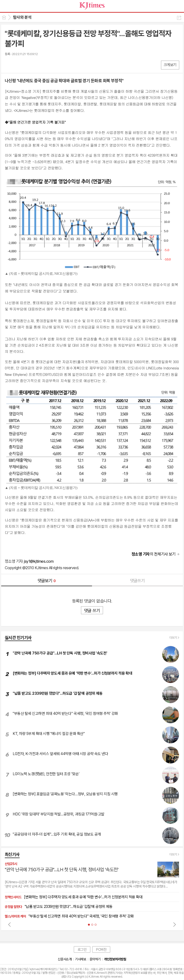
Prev (10, 924)
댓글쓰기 (138, 581)
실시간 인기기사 (18, 638)
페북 (9, 65)
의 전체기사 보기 (154, 554)
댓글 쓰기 (92, 610)
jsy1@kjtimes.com (39, 561)
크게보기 (170, 65)
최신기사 (12, 854)
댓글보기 (47, 581)
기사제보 (80, 959)
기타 (38, 65)
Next (174, 924)
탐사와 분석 (22, 17)
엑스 (19, 65)
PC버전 (101, 950)
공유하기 (179, 18)
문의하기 (95, 959)
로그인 (82, 950)
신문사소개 (65, 959)
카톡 (28, 65)
